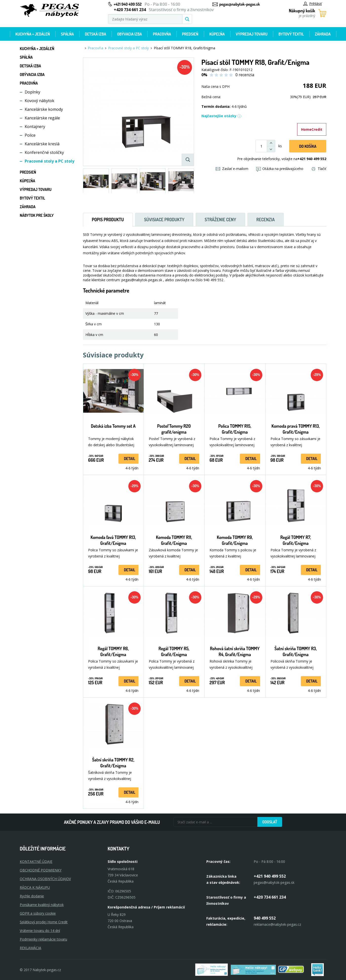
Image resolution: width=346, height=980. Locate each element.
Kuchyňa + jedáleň (33, 34)
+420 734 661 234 (270, 897)
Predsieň (190, 34)
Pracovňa (162, 34)
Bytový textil (291, 34)
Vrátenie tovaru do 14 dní (40, 931)
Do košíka (308, 146)
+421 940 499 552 (128, 4)
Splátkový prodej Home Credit (44, 922)
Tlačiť (319, 169)
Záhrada (323, 34)
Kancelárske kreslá (42, 144)
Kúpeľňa (217, 34)
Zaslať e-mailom (232, 169)
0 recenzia (245, 75)
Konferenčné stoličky (44, 152)
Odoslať (270, 822)
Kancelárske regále (42, 118)
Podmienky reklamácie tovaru (43, 939)
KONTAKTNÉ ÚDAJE (36, 861)
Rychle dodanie (32, 896)
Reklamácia (30, 948)
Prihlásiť (313, 4)
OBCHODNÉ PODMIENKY (41, 870)
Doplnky (32, 92)
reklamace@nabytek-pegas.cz (277, 924)
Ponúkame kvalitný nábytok (42, 905)
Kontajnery (35, 127)
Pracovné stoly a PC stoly (49, 161)
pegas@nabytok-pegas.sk (240, 4)
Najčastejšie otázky (221, 116)
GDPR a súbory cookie (38, 913)
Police (30, 135)
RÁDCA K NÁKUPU (35, 887)
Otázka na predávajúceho (280, 169)
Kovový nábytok (39, 101)
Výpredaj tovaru (252, 34)
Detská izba (96, 34)
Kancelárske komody (44, 109)
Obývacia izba (129, 34)
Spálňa (67, 34)
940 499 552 (265, 918)
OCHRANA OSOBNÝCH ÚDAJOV (45, 879)
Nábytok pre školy (37, 215)
